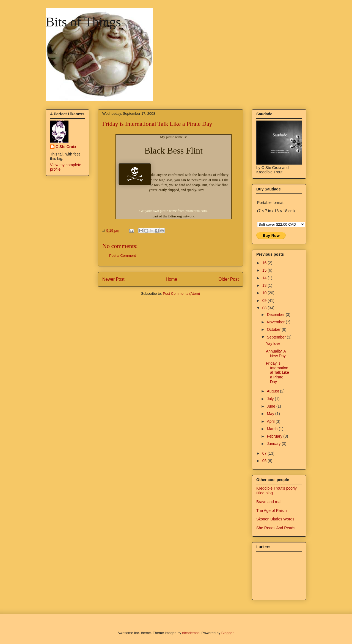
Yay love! (274, 343)
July (271, 399)
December (276, 315)
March (273, 429)
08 (265, 308)
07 (265, 453)
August (273, 391)
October (274, 329)
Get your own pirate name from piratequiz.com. (174, 211)
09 (265, 301)
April (271, 421)
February (275, 436)
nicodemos (191, 633)
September (277, 337)
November (276, 322)
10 (265, 293)
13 (265, 285)
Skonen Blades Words (275, 519)
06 (265, 461)
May (271, 414)
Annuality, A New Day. (276, 354)
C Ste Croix (66, 147)
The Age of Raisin (272, 511)
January (274, 444)
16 (265, 263)
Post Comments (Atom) (181, 294)
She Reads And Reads (276, 528)
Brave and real (269, 502)
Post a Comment (123, 256)
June (271, 406)
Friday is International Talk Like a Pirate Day (277, 373)
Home (172, 279)
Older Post (229, 279)
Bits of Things (83, 22)
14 (265, 278)
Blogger (227, 633)
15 (265, 270)
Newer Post (113, 279)
